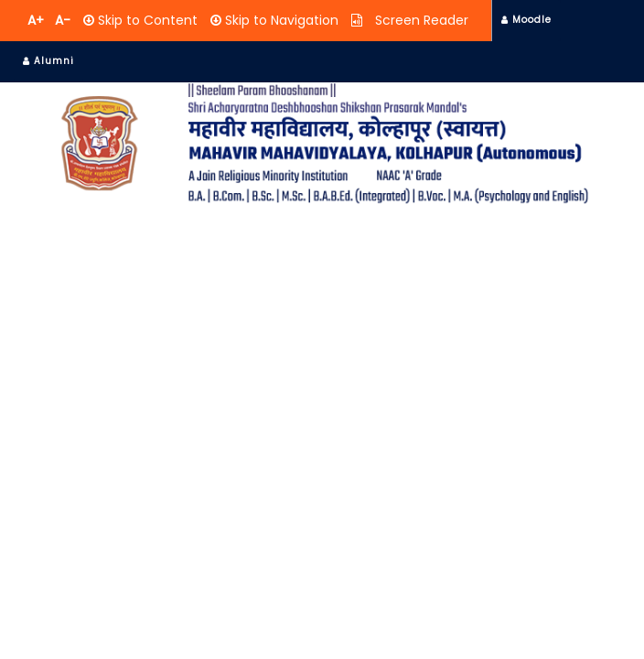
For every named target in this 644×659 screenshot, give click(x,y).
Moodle (526, 20)
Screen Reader (420, 20)
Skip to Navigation (280, 20)
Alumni (48, 61)
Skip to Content (146, 20)
